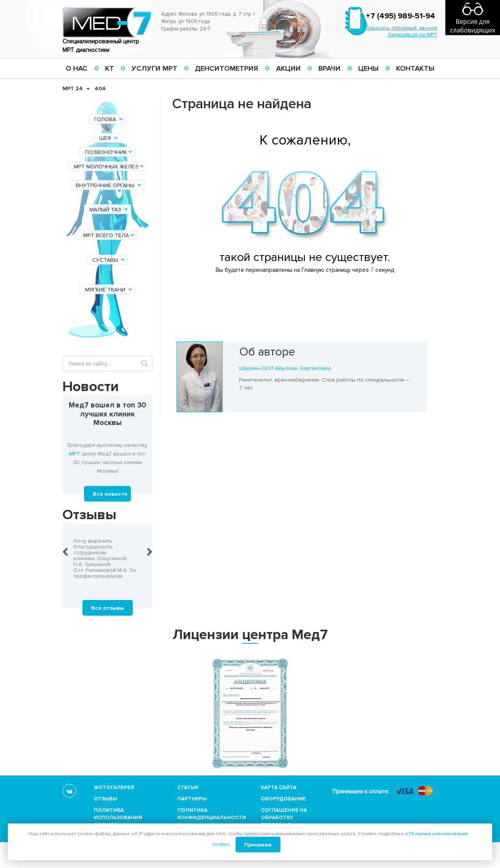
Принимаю (258, 845)
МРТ (75, 454)
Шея (109, 138)
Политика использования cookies (118, 818)
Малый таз (109, 210)
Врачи (329, 68)
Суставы (109, 260)
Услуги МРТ (154, 68)
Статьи (188, 788)
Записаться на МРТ (412, 35)
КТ (110, 68)
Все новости (110, 494)
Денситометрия (227, 68)
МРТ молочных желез (109, 167)
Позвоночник (109, 152)
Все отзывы (108, 608)
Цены (368, 68)
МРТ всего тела (109, 235)
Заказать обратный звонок (402, 28)
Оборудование (283, 799)
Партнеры (192, 799)
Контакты (415, 68)
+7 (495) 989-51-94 (401, 16)
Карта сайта (279, 788)
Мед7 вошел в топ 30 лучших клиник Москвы (107, 414)
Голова (109, 119)
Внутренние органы (109, 185)
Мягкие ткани (109, 290)
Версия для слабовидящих (472, 26)
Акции (288, 68)
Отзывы (105, 799)
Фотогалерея (114, 788)
